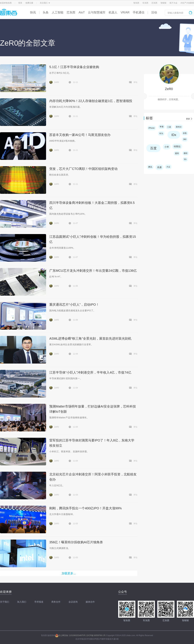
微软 (186, 153)
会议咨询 (73, 602)
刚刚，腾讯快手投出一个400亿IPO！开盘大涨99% (86, 508)
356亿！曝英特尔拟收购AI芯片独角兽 (76, 542)
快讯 (33, 12)
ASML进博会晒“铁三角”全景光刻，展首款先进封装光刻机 (90, 338)
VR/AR (125, 12)
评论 (135, 82)
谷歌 (185, 133)
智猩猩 (163, 3)
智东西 (136, 3)
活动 (154, 12)
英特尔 (179, 127)
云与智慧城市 (97, 12)
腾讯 (150, 167)
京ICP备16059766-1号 (96, 635)
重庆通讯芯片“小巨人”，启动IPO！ (74, 305)
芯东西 (154, 3)
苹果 (162, 127)
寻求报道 (39, 602)
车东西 (145, 3)
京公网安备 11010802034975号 (70, 635)
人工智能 (58, 12)
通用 (177, 153)
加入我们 (22, 602)
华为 (161, 134)
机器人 (113, 12)
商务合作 (56, 602)
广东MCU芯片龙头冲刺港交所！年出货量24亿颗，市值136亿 (93, 271)
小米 (167, 147)
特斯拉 (177, 146)
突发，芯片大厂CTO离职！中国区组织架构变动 (83, 169)
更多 (188, 119)
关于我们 (5, 602)
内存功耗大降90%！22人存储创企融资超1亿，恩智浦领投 (91, 101)
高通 (159, 167)
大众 (168, 167)
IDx (174, 135)
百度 (153, 148)
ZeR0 (169, 89)
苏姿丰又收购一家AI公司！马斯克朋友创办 (80, 135)
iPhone (152, 128)
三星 (169, 127)
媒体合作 (90, 602)
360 (185, 139)
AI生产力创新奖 (187, 3)
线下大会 (173, 3)
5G (185, 159)
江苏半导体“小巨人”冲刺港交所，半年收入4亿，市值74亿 (90, 372)
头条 (46, 12)
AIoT (82, 12)
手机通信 (139, 12)
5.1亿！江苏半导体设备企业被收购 (74, 67)
